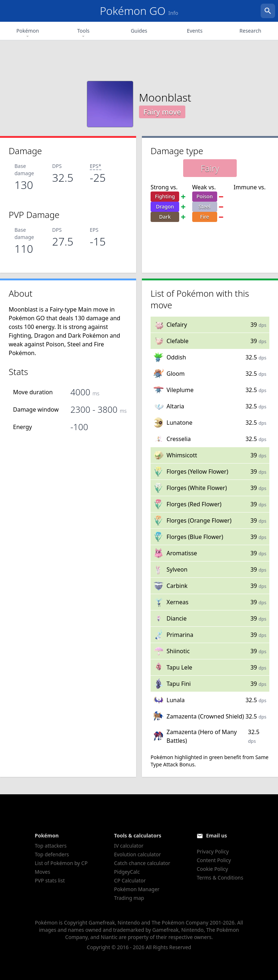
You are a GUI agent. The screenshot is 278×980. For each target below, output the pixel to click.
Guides (139, 31)
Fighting (165, 196)
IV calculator (129, 846)
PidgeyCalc (127, 872)
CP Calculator (130, 880)
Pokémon (28, 33)
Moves (43, 872)
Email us (216, 835)
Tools (83, 33)
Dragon (165, 207)
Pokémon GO (139, 11)
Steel (205, 207)
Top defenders (52, 854)
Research (250, 31)
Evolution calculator (137, 854)
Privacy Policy (212, 851)
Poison (205, 196)
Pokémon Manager (137, 889)
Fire (205, 217)
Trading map (129, 898)
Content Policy (214, 860)
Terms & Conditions (220, 878)
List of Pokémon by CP (61, 863)
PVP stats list (50, 880)
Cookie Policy (212, 869)
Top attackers (51, 846)
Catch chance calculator (142, 863)
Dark (165, 217)
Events (195, 31)
